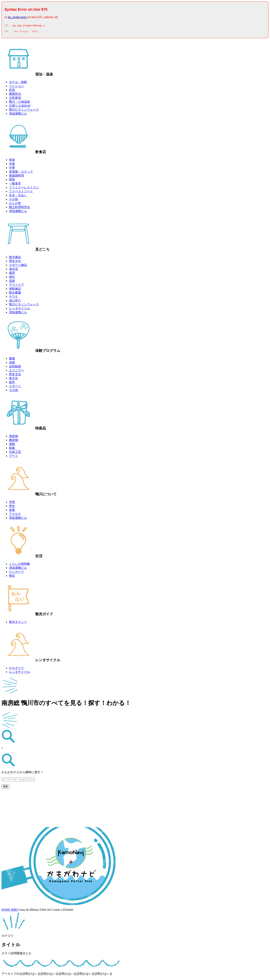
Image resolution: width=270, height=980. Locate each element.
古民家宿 (15, 99)
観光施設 (15, 258)
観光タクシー (18, 623)
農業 (12, 360)
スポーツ (15, 387)
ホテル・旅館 (18, 83)
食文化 (13, 379)
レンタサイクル (19, 309)
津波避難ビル (18, 115)
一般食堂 (15, 185)
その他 (13, 200)
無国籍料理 (16, 177)
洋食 (12, 165)
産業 (12, 511)
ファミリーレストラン (24, 189)
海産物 (13, 437)
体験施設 (15, 290)
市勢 (12, 503)
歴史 (12, 507)
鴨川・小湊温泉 (19, 103)
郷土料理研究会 (19, 208)
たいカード (16, 573)
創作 (12, 383)
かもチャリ (16, 669)
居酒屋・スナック (21, 173)
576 (6, 32)
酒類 (12, 445)
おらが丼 (15, 204)
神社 (12, 278)
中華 (12, 169)
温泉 (12, 282)
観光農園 (15, 294)
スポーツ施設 (18, 266)
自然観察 (15, 368)
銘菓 (12, 449)
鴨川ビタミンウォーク (24, 111)
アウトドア (16, 286)
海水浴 (13, 270)
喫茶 (12, 181)
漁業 (12, 364)
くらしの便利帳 (19, 565)
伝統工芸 (15, 453)
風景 (12, 274)
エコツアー (16, 371)
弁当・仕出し (18, 196)
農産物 (13, 441)
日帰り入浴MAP (20, 107)
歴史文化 (15, 262)
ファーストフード (21, 192)
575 (6, 26)
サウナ (13, 298)
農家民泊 (15, 95)
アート (13, 457)
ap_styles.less (17, 17)
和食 (12, 161)
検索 (5, 788)
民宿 (12, 91)
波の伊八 (15, 302)
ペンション (16, 87)
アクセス (15, 515)
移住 (12, 577)
